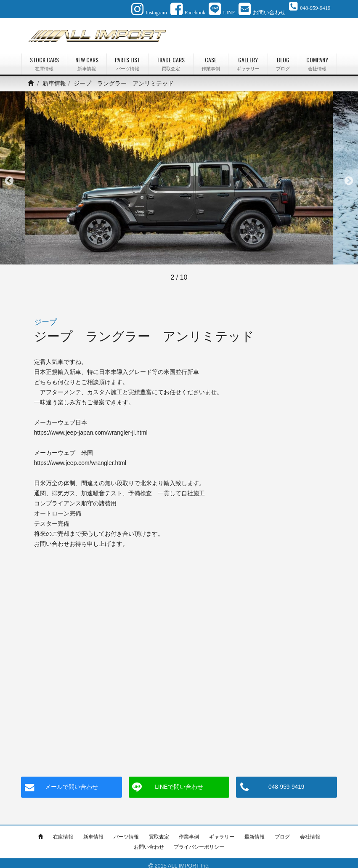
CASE (211, 58)
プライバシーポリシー (199, 841)
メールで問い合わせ (72, 782)
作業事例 (189, 831)
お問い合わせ (149, 841)
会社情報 (310, 831)
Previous (9, 176)
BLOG (283, 58)
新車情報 (54, 78)
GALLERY (248, 58)
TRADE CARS (171, 58)
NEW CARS (87, 58)
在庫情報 (63, 831)
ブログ (282, 831)
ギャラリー (222, 831)
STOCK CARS (44, 58)
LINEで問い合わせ (179, 782)
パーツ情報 (126, 831)
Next (349, 176)
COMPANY (317, 58)
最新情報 (255, 831)
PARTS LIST (127, 58)
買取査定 (159, 831)
